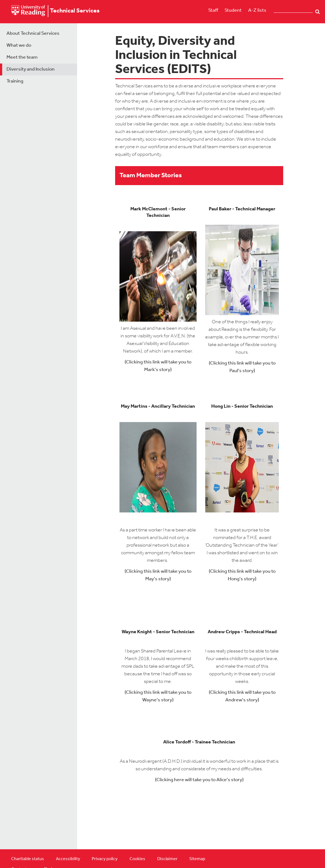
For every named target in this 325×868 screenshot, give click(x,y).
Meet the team (22, 57)
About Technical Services (33, 34)
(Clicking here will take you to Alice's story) (199, 780)
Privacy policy (105, 859)
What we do (19, 45)
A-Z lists (257, 10)
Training (15, 81)
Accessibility (68, 859)
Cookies (137, 859)
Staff (213, 10)
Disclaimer (167, 859)
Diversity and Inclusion (31, 69)
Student (233, 10)
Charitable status (28, 859)
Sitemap (197, 859)
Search (318, 12)
